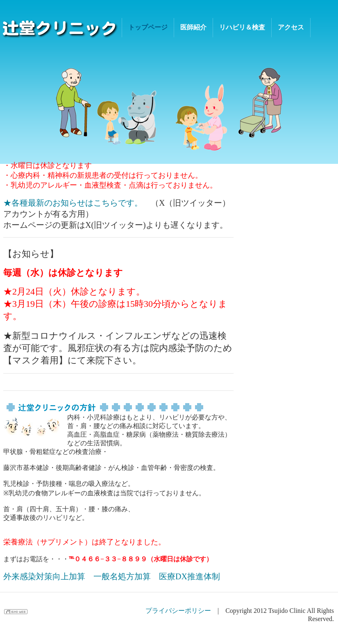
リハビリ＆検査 (242, 27)
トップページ (148, 27)
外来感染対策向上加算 (44, 576)
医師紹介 (193, 27)
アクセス (291, 27)
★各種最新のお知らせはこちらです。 (73, 203)
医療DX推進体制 (189, 576)
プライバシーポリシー (178, 611)
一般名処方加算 (122, 576)
